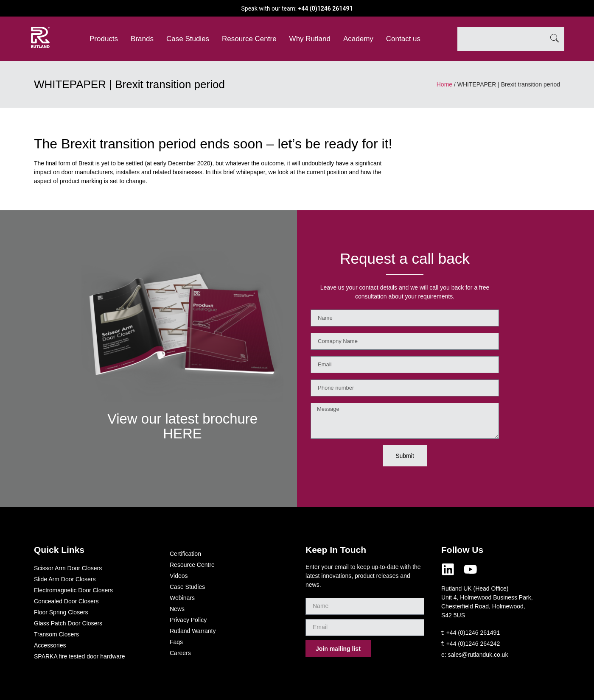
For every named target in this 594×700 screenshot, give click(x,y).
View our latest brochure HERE (182, 426)
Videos (179, 576)
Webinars (182, 598)
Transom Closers (56, 634)
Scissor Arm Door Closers (68, 568)
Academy (358, 39)
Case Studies (188, 39)
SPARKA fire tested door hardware (80, 656)
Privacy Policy (188, 620)
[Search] (555, 39)
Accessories (50, 645)
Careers (180, 653)
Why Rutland (310, 39)
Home (444, 84)
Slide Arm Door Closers (65, 579)
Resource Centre (249, 39)
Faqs (176, 642)
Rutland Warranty (193, 631)
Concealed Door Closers (66, 601)
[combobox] (501, 39)
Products (104, 39)
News (177, 609)
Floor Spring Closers (61, 612)
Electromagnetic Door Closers (73, 590)
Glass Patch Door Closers (68, 623)
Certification (185, 554)
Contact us (403, 39)
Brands (142, 39)
